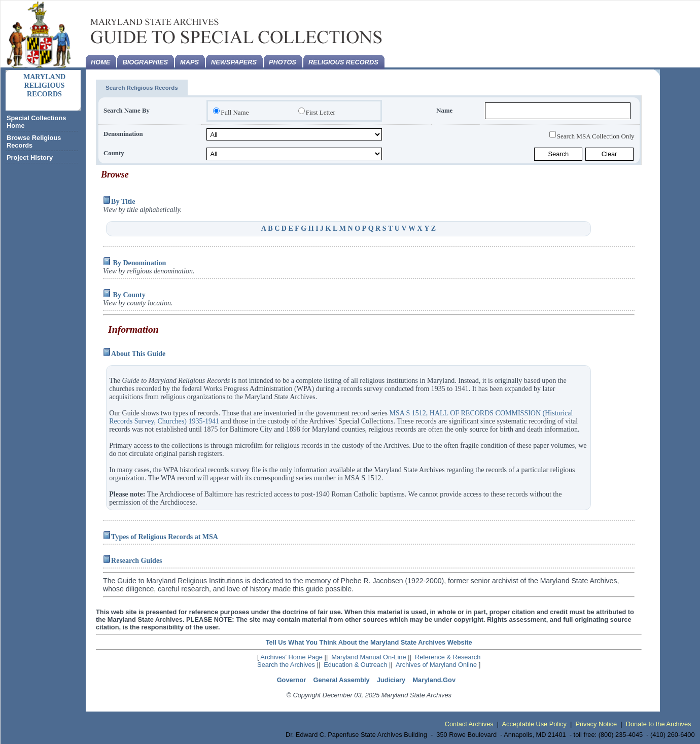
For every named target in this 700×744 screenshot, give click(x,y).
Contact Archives (469, 724)
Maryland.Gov (434, 680)
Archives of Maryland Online (436, 665)
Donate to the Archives (659, 724)
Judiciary (391, 680)
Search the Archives (286, 665)
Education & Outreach (355, 665)
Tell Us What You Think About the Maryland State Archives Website (369, 642)
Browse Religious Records (34, 141)
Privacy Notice (596, 724)
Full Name (235, 112)
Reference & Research (448, 657)
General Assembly (342, 680)
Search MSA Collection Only (596, 136)
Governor (292, 680)
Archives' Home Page (291, 657)
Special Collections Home (36, 122)
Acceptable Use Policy (534, 724)
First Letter (321, 112)
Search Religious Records (142, 88)
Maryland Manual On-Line (369, 657)
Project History (30, 157)
